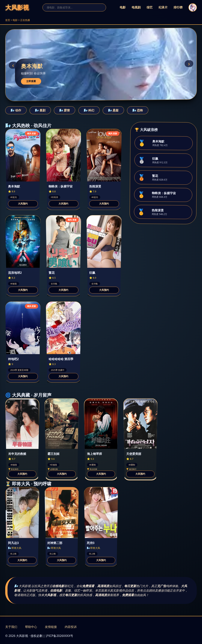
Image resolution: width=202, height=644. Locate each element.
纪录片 (163, 7)
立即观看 (31, 81)
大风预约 (23, 204)
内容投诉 (71, 627)
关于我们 (11, 627)
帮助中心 (31, 627)
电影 (123, 7)
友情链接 (51, 627)
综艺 (150, 7)
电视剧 (136, 7)
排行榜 (178, 7)
